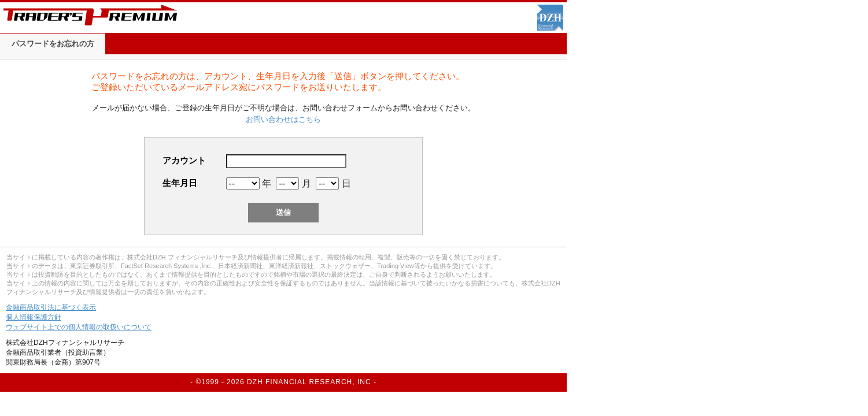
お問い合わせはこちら (283, 119)
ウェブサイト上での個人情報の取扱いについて (79, 327)
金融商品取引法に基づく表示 (51, 307)
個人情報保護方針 (34, 317)
